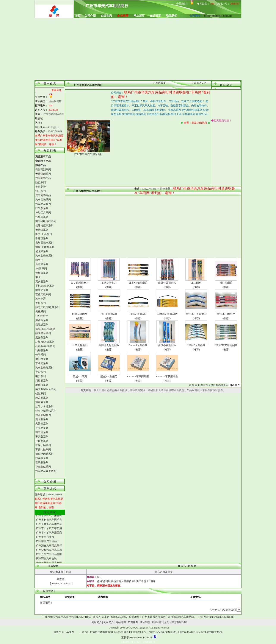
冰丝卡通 (41, 299)
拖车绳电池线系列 (46, 221)
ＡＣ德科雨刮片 (80, 283)
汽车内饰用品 (43, 195)
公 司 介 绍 (50, 482)
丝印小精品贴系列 (46, 411)
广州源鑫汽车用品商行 (49, 547)
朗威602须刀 (80, 376)
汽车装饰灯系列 (44, 368)
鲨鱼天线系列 (43, 294)
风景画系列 (42, 424)
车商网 (191, 390)
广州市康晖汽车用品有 (49, 517)
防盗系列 (41, 182)
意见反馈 (169, 622)
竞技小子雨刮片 (226, 314)
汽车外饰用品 (43, 178)
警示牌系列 (42, 230)
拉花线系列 (42, 458)
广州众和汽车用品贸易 (49, 552)
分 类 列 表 (50, 151)
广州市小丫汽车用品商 (49, 534)
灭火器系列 (42, 282)
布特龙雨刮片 (109, 283)
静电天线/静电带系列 (47, 307)
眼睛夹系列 (42, 290)
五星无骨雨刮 (80, 345)
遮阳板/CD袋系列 (45, 329)
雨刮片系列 (42, 359)
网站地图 (121, 622)
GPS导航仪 (42, 316)
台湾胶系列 (42, 264)
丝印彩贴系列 (43, 415)
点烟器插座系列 (44, 243)
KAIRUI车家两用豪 (138, 376)
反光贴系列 (42, 428)
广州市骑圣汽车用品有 (49, 526)
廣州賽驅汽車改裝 (46, 560)
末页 (197, 385)
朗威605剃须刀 (109, 376)
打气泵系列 (42, 208)
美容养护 (41, 187)
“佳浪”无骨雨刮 (196, 345)
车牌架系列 (42, 363)
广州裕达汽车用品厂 (48, 543)
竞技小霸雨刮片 (167, 345)
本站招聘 (182, 622)
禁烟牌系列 (42, 273)
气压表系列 (42, 217)
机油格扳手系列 (44, 226)
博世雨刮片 (226, 283)
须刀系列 (41, 191)
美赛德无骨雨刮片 (109, 345)
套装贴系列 (42, 462)
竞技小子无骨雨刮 (196, 314)
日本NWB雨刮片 (138, 283)
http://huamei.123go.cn (218, 16)
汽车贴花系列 (43, 204)
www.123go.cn (140, 628)
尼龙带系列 (42, 251)
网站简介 (97, 622)
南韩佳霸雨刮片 (167, 283)
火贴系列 (41, 372)
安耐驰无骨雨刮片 (167, 314)
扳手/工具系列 (43, 234)
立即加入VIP (198, 83)
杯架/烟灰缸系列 (45, 342)
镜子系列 (41, 355)
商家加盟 (145, 622)
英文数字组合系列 (46, 389)
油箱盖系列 (42, 402)
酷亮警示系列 (43, 333)
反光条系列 (42, 338)
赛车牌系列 (42, 432)
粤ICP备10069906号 (135, 632)
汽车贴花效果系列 (46, 471)
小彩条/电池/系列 (45, 346)
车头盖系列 (42, 437)
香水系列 (41, 303)
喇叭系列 (41, 376)
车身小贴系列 (43, 445)
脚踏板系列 (42, 320)
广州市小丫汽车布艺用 (49, 530)
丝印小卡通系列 (44, 406)
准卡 (38, 277)
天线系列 (41, 312)
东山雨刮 (196, 283)
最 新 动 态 (226, 85)
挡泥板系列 (42, 325)
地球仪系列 (42, 385)
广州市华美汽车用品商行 (88, 85)
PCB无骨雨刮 (80, 314)
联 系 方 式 (50, 488)
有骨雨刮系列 (43, 170)
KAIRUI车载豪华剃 (167, 376)
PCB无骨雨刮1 (109, 314)
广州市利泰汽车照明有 (49, 521)
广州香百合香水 (45, 539)
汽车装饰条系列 (44, 256)
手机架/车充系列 (45, 286)
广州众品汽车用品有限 (49, 556)
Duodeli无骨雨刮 (138, 345)
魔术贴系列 (42, 419)
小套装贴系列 (43, 467)
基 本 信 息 (50, 84)
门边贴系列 (42, 381)
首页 (191, 385)
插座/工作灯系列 (45, 247)
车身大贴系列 (43, 450)
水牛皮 (39, 260)
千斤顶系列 (42, 238)
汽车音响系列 (43, 200)
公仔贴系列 (42, 441)
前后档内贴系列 (44, 454)
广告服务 (133, 622)
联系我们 (157, 622)
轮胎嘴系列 (42, 350)
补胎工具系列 (43, 213)
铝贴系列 (41, 394)
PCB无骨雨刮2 (138, 314)
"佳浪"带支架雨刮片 (226, 345)
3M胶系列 (41, 269)
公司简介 (109, 622)
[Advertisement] (138, 50)
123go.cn (118, 632)
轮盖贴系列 (42, 398)
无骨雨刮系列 (43, 174)
